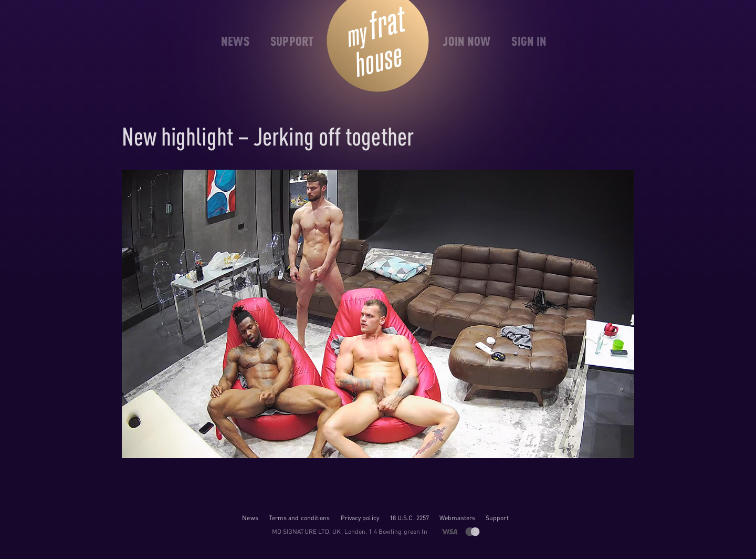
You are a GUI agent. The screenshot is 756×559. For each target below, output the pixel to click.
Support (497, 518)
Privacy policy (360, 518)
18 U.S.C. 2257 (409, 518)
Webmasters (457, 518)
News (250, 518)
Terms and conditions (300, 518)
